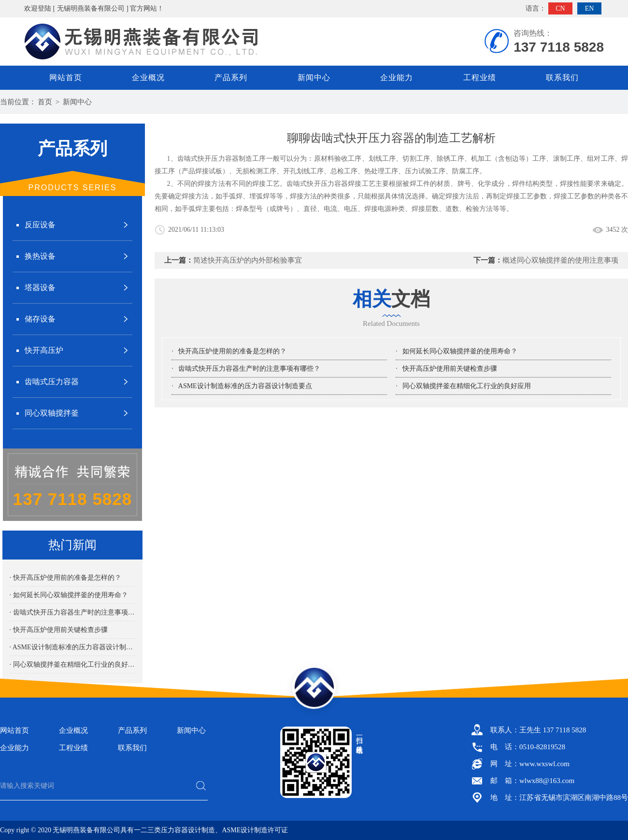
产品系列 (231, 77)
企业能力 (397, 77)
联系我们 (562, 77)
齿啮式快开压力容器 (317, 184)
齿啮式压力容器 (52, 382)
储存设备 (40, 319)
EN (590, 8)
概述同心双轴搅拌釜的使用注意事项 (560, 260)
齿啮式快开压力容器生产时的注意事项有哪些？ (249, 369)
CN (560, 8)
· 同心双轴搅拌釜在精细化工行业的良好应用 (73, 665)
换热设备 (40, 256)
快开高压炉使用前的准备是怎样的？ (232, 351)
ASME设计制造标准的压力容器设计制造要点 (245, 386)
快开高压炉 (44, 350)
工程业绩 (480, 77)
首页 (45, 102)
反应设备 (40, 225)
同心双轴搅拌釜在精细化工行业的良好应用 (467, 386)
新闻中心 (314, 77)
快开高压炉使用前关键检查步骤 (450, 369)
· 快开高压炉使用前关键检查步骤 (59, 630)
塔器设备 (40, 287)
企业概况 (148, 77)
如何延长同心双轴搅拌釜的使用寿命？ (460, 351)
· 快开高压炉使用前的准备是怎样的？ (65, 578)
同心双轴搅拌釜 (52, 413)
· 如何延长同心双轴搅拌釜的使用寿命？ (69, 595)
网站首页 (66, 77)
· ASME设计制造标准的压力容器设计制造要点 (73, 647)
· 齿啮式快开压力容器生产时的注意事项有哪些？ (73, 612)
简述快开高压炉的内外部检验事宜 (248, 260)
